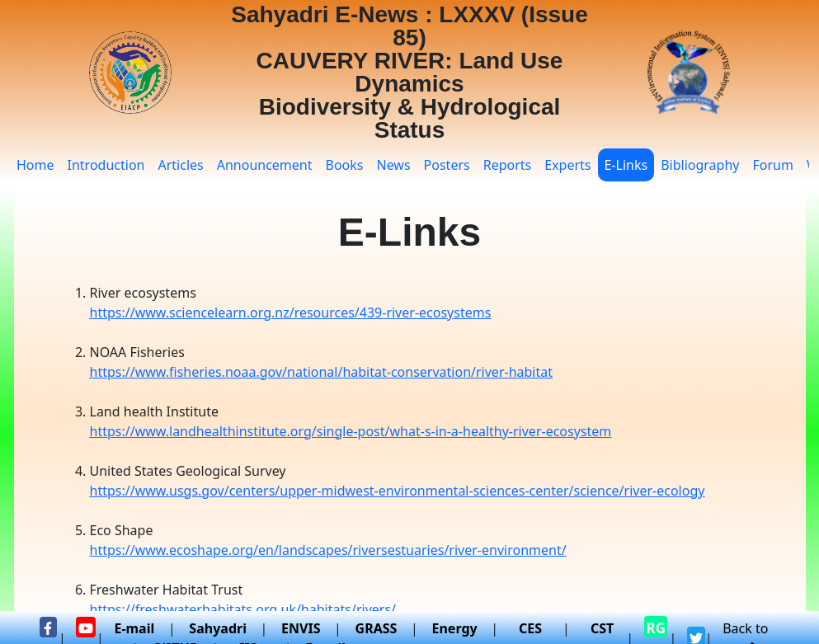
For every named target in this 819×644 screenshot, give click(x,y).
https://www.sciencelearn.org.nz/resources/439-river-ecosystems (291, 313)
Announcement (265, 165)
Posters (447, 165)
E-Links (626, 165)
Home (35, 165)
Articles (180, 165)
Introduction (106, 165)
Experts (567, 165)
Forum (772, 165)
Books (345, 165)
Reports (508, 165)
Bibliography (700, 165)
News (393, 165)
